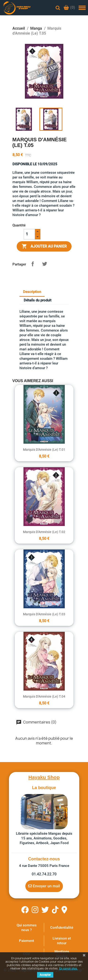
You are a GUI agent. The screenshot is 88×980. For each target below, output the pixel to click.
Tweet (45, 264)
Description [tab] (32, 292)
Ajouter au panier (44, 246)
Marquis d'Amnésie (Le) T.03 (44, 614)
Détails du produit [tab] (38, 300)
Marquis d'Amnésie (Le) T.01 (44, 450)
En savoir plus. (68, 968)
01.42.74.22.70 (44, 874)
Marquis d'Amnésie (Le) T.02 (44, 532)
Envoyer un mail (44, 886)
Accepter (45, 975)
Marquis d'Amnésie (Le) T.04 (44, 696)
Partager (33, 264)
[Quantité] (29, 234)
